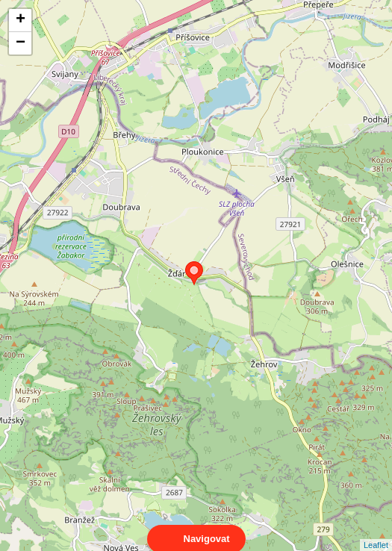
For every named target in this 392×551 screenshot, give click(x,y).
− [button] (21, 43)
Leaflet (376, 532)
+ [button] (21, 20)
